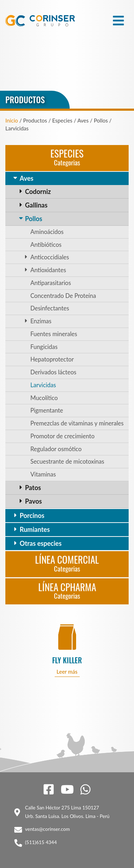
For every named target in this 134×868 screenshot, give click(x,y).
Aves (26, 178)
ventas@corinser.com (47, 829)
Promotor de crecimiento (63, 436)
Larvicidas (43, 385)
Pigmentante (47, 410)
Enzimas (41, 321)
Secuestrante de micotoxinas (67, 462)
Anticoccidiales (50, 257)
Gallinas (36, 205)
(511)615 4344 (41, 842)
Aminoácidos (47, 232)
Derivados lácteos (53, 372)
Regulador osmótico (56, 449)
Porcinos (32, 515)
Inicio (12, 120)
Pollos (34, 219)
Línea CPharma (67, 590)
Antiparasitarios (51, 283)
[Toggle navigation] (118, 21)
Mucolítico (44, 398)
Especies (67, 157)
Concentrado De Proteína (63, 296)
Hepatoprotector (52, 359)
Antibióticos (46, 245)
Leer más (67, 672)
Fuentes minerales (54, 334)
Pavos (33, 501)
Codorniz (38, 191)
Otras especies (41, 543)
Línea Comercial (67, 563)
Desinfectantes (50, 308)
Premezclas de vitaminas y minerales (77, 423)
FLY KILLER (67, 660)
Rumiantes (35, 529)
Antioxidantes (48, 270)
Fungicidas (44, 347)
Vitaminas (43, 474)
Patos (33, 488)
